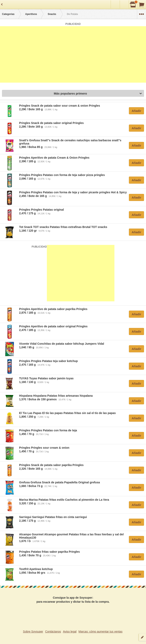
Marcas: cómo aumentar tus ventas (100, 632)
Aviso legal (70, 632)
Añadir (137, 111)
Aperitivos (31, 14)
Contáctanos (53, 632)
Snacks (52, 14)
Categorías (8, 14)
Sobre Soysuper (33, 632)
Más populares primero (98, 94)
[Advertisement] (73, 54)
